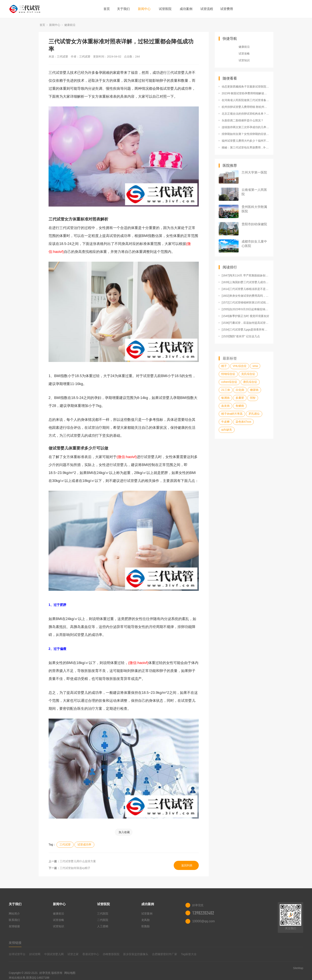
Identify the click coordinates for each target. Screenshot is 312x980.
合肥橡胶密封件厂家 (165, 954)
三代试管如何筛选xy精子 (75, 868)
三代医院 (103, 914)
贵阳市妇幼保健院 (254, 224)
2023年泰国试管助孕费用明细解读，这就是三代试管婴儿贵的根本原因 (246, 93)
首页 (107, 9)
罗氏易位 (254, 414)
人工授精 (103, 926)
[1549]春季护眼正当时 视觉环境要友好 (245, 316)
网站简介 (14, 914)
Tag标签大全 (189, 954)
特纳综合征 (228, 374)
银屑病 (225, 398)
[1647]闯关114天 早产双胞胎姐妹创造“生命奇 (246, 275)
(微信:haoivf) (127, 457)
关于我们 (123, 9)
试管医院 (165, 9)
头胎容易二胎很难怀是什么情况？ (243, 120)
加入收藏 (124, 832)
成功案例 (186, 9)
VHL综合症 (240, 366)
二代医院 (103, 920)
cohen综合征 (229, 382)
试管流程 (207, 9)
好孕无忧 (45, 973)
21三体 (226, 390)
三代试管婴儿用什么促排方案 (78, 861)
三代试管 (62, 57)
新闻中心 (144, 9)
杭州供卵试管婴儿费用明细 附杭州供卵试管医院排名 (246, 107)
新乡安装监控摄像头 (136, 954)
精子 (224, 366)
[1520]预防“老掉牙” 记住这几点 (241, 336)
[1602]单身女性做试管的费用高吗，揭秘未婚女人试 (246, 296)
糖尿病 (254, 390)
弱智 (253, 398)
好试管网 (35, 954)
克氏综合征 (248, 374)
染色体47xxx (243, 422)
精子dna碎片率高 (232, 414)
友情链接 (14, 926)
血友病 (225, 406)
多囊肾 (240, 398)
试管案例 (147, 914)
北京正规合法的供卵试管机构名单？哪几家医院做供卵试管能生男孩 (246, 114)
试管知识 (244, 60)
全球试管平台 (17, 954)
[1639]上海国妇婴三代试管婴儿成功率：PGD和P (246, 282)
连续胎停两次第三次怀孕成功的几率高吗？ (246, 127)
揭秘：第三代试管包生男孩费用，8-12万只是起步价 (246, 147)
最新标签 (230, 358)
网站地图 (70, 973)
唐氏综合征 (250, 382)
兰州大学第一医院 (254, 172)
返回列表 (187, 865)
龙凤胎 (145, 920)
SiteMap (298, 968)
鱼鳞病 (240, 406)
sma (255, 366)
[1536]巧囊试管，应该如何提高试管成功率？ (246, 323)
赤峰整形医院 (111, 954)
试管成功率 (84, 844)
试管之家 (73, 954)
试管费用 (227, 9)
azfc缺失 (227, 430)
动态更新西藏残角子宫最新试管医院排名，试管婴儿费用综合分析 (246, 87)
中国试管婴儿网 (54, 954)
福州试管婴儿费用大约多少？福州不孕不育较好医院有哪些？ (246, 141)
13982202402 (203, 913)
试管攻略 (244, 54)
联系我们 (14, 920)
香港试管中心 (91, 954)
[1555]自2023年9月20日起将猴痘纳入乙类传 (246, 309)
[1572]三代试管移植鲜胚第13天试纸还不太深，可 (246, 302)
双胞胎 (145, 926)
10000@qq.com (203, 921)
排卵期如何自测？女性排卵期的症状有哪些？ (246, 134)
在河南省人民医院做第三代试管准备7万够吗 (246, 100)
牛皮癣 (225, 422)
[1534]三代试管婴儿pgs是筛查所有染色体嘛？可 (246, 330)
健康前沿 (70, 25)
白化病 (240, 390)
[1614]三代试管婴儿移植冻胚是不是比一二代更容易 (246, 289)
